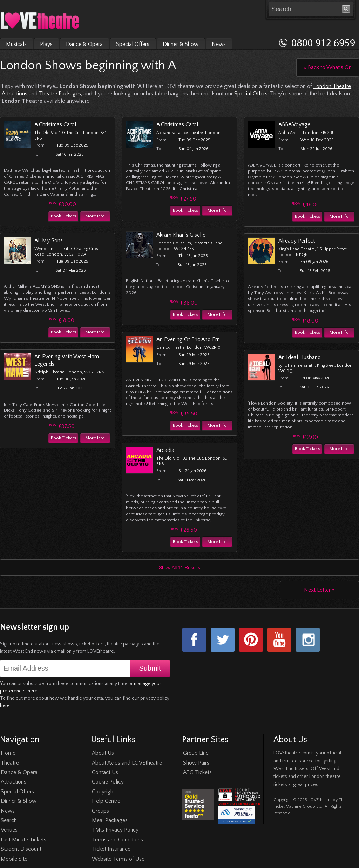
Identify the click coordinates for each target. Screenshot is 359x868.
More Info (95, 216)
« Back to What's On (328, 67)
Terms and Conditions (117, 840)
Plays (46, 44)
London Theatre (332, 86)
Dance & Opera (84, 44)
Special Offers (133, 44)
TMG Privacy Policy (115, 830)
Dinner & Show (181, 44)
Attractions (15, 94)
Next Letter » (319, 590)
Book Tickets (63, 216)
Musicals (16, 44)
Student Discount (21, 849)
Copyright (103, 792)
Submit (150, 668)
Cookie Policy (108, 782)
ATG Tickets (197, 772)
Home (8, 753)
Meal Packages (110, 820)
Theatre (10, 763)
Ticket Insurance (111, 849)
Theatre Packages (60, 94)
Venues (9, 830)
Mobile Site (14, 859)
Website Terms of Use (118, 859)
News (219, 44)
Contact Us (105, 772)
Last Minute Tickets (23, 840)
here (5, 706)
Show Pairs (196, 763)
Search (9, 820)
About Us (103, 753)
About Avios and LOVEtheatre (127, 763)
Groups (100, 811)
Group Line (196, 753)
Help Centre (106, 801)
